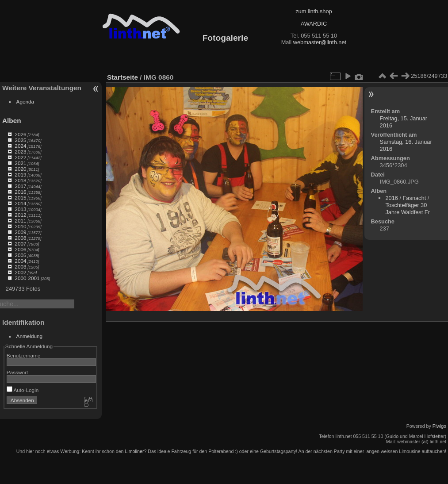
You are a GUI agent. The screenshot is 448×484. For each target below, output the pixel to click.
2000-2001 (27, 278)
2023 (20, 152)
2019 (20, 175)
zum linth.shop (314, 11)
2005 (20, 255)
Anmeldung (30, 336)
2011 (20, 221)
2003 (20, 267)
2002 (20, 272)
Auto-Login (23, 390)
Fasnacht (415, 198)
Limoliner (134, 451)
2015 (20, 198)
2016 (20, 192)
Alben (12, 121)
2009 (20, 232)
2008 (20, 238)
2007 (20, 244)
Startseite (123, 77)
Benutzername (24, 355)
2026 (20, 134)
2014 (20, 203)
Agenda (25, 102)
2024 (20, 146)
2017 (20, 186)
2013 (20, 209)
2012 (20, 215)
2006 (20, 249)
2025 (20, 140)
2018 (20, 180)
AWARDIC (314, 24)
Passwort (17, 372)
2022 (20, 157)
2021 (20, 163)
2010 (20, 226)
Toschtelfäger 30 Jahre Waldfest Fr (408, 209)
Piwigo (439, 426)
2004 (20, 261)
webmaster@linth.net (320, 42)
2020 (20, 169)
